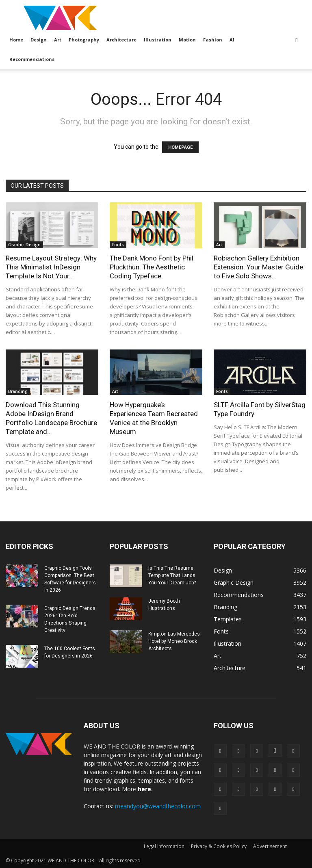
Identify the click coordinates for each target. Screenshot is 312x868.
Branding (18, 391)
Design (39, 40)
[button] (297, 40)
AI (232, 40)
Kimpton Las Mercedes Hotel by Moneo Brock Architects (174, 641)
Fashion (213, 40)
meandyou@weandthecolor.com (158, 806)
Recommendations (32, 59)
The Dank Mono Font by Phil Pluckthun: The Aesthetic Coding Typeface (152, 267)
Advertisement (270, 846)
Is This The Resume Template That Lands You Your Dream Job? (172, 575)
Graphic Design (24, 245)
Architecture (121, 40)
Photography (84, 40)
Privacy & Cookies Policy (219, 846)
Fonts (118, 245)
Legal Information (164, 846)
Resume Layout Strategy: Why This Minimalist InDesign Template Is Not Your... (51, 267)
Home (16, 40)
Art (58, 40)
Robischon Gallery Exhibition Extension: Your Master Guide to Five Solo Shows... (258, 267)
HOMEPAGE (180, 147)
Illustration (158, 40)
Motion (187, 40)
